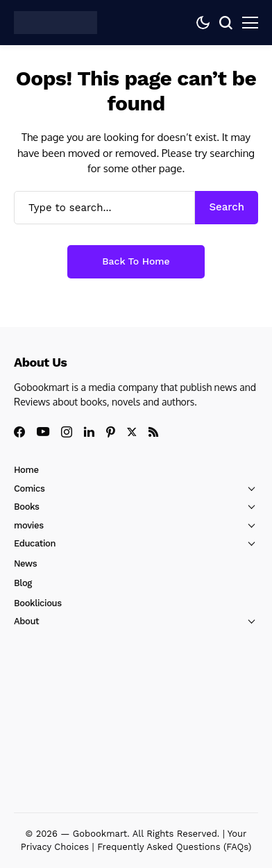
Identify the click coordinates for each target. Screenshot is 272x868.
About (26, 621)
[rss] (153, 432)
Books (27, 507)
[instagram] (67, 432)
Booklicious (38, 603)
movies (29, 525)
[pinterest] (111, 432)
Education (35, 543)
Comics (29, 489)
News (25, 564)
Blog (23, 583)
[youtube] (43, 432)
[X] (132, 432)
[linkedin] (89, 432)
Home (26, 470)
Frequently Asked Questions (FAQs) (174, 847)
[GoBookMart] (56, 22)
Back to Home (136, 261)
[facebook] (19, 432)
